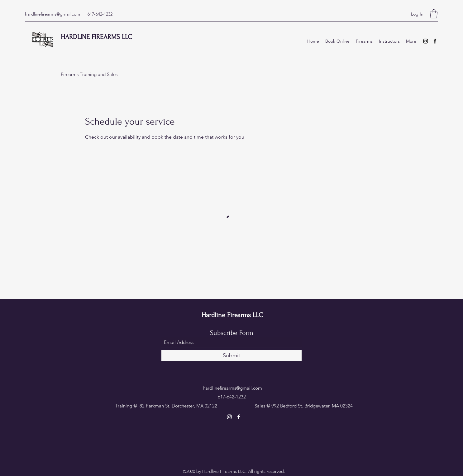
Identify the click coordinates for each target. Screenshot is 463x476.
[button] (434, 14)
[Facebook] (435, 41)
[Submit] (231, 356)
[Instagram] (426, 41)
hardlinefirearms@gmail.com (53, 14)
